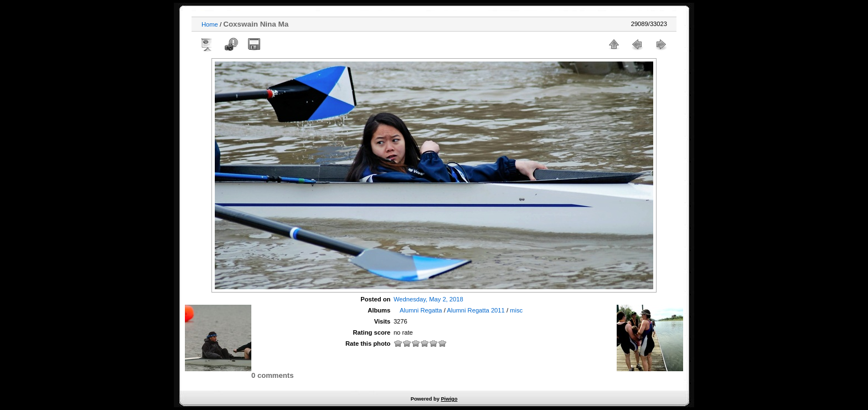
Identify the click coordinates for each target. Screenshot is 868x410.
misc (516, 310)
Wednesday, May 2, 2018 (428, 299)
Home (210, 24)
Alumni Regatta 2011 (476, 310)
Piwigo (449, 399)
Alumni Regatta (421, 310)
